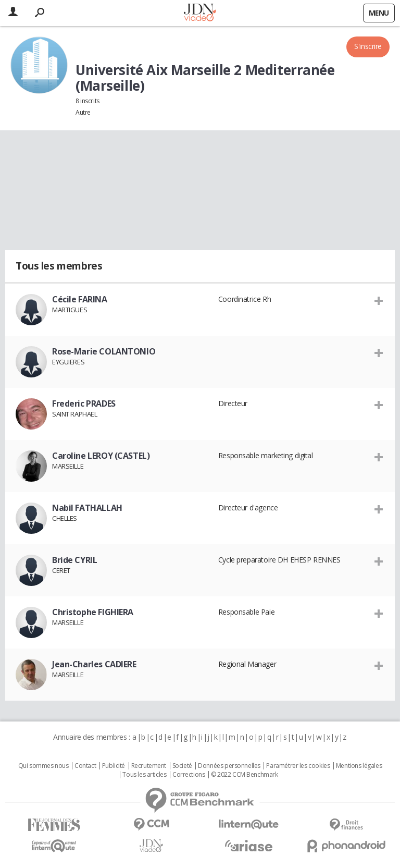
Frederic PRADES (84, 404)
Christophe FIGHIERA (93, 612)
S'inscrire (368, 46)
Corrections (189, 775)
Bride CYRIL (74, 560)
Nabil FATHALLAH (87, 508)
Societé (182, 766)
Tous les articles (144, 775)
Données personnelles (229, 766)
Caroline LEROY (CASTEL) (101, 456)
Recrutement (149, 766)
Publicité (114, 766)
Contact (85, 766)
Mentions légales (359, 766)
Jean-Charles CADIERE (94, 664)
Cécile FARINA (80, 299)
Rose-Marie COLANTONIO (104, 351)
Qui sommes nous (43, 766)
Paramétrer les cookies (298, 766)
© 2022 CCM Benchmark (245, 775)
